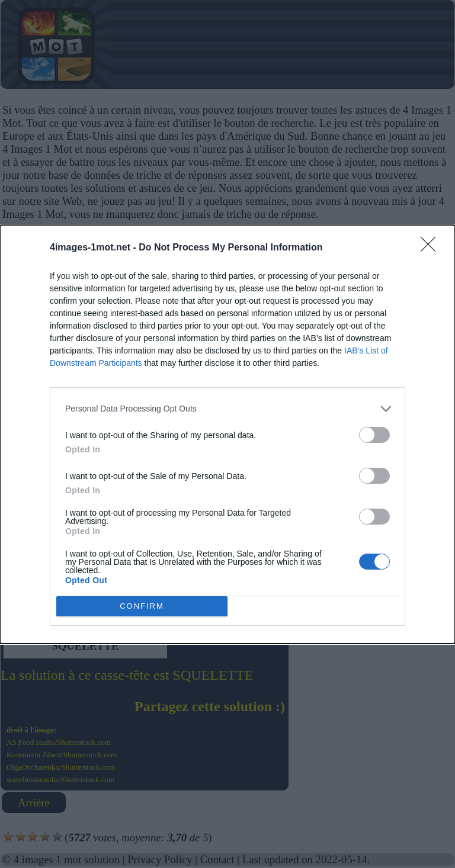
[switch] (374, 435)
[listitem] (227, 409)
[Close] (432, 248)
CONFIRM (142, 606)
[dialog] (227, 434)
